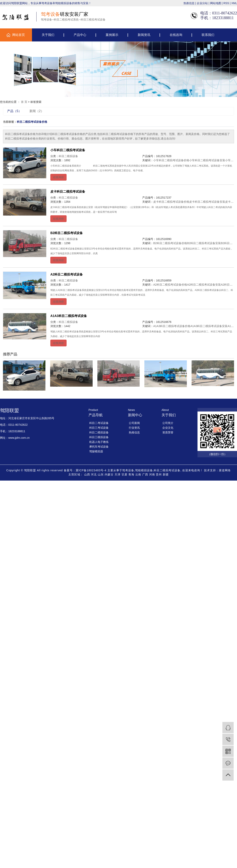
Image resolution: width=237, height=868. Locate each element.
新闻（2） (37, 111)
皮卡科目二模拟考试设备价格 (171, 202)
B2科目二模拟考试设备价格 (170, 243)
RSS (226, 3)
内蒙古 (109, 474)
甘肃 (124, 474)
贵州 (159, 474)
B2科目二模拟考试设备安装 (204, 243)
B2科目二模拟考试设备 (67, 233)
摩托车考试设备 (99, 447)
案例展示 (112, 35)
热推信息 (189, 3)
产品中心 (80, 35)
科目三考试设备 (99, 428)
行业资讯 (134, 428)
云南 (138, 474)
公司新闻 (134, 423)
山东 (101, 474)
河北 (94, 474)
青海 (131, 474)
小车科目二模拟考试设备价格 (171, 160)
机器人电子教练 (99, 442)
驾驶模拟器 (96, 451)
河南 (152, 474)
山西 (87, 474)
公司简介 (168, 423)
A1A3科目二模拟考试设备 (69, 316)
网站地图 (216, 3)
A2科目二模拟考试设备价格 (170, 285)
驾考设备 (128, 470)
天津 (118, 474)
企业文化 (168, 428)
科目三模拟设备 (99, 437)
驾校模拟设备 (144, 470)
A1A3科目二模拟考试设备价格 (172, 326)
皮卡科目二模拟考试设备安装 (207, 202)
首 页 (24, 102)
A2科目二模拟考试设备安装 (204, 285)
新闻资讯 (144, 35)
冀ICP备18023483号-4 (91, 470)
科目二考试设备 (99, 423)
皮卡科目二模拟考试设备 (68, 192)
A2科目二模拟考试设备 (67, 274)
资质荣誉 (168, 432)
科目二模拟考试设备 (167, 470)
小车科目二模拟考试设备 (68, 150)
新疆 (166, 474)
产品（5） (14, 111)
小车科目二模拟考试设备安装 (207, 160)
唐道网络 (225, 470)
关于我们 (48, 35)
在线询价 (58, 177)
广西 (145, 474)
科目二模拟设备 (68, 156)
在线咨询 (176, 35)
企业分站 (202, 3)
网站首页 (19, 35)
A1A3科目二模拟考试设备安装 (209, 326)
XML (234, 3)
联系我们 (208, 35)
